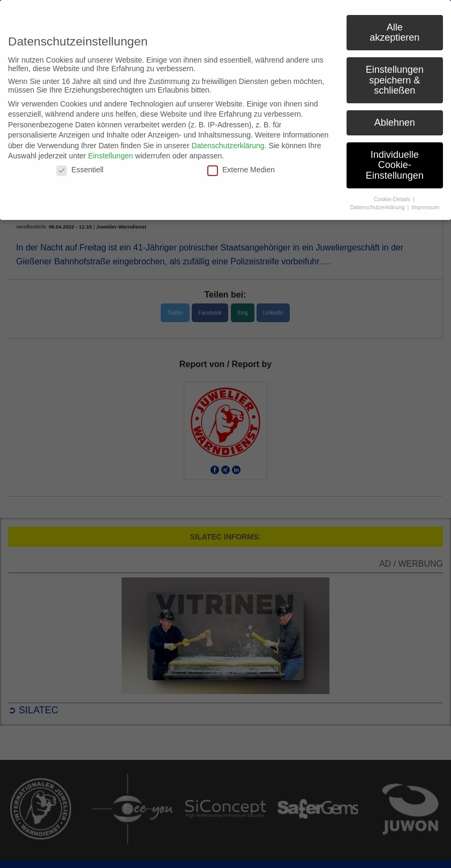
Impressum (425, 207)
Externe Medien (241, 170)
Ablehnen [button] (395, 123)
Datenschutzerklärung (228, 146)
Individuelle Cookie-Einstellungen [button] (395, 165)
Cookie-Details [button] (393, 199)
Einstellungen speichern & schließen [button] (395, 80)
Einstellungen (110, 156)
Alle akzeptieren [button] (394, 33)
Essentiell (80, 170)
